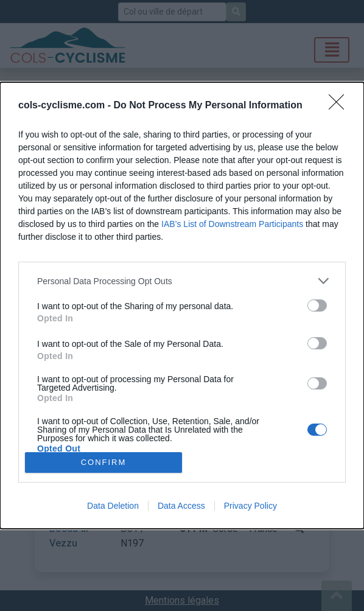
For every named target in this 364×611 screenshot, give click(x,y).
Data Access (181, 506)
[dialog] (182, 305)
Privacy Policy (250, 506)
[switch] (317, 305)
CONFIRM (104, 462)
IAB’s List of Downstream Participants (232, 224)
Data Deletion (113, 506)
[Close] (340, 106)
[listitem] (182, 281)
